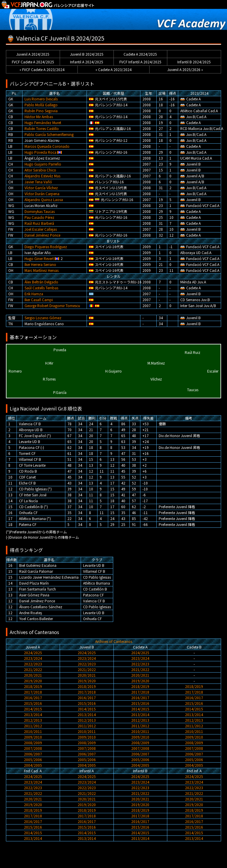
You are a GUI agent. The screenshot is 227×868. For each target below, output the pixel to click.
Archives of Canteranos (114, 641)
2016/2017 (33, 698)
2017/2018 (33, 692)
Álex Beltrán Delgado (41, 282)
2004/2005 (33, 765)
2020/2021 (33, 675)
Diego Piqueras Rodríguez (46, 247)
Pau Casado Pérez (39, 217)
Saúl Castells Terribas (41, 288)
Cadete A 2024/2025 (140, 54)
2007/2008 (33, 748)
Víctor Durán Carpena (42, 194)
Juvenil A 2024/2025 (33, 54)
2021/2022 (33, 669)
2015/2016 (33, 703)
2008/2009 (33, 743)
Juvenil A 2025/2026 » (185, 69)
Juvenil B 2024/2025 (87, 54)
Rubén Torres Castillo (42, 128)
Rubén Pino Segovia (41, 111)
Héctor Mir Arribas (39, 117)
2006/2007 (33, 754)
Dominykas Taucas (40, 211)
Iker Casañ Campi (39, 300)
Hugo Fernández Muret (43, 122)
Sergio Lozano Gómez (43, 318)
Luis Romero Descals (41, 99)
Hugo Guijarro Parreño (43, 164)
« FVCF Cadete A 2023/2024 (42, 69)
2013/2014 (33, 714)
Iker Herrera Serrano (40, 264)
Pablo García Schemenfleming (49, 134)
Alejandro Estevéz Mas (42, 176)
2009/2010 (33, 737)
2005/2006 (33, 759)
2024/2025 (33, 653)
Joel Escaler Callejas (41, 229)
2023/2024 (33, 658)
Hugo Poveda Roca (40, 152)
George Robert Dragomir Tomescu (52, 305)
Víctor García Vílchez (41, 188)
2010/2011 (33, 731)
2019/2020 (33, 681)
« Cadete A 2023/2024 (113, 69)
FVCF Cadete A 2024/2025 (33, 62)
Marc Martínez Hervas (42, 270)
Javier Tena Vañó (38, 182)
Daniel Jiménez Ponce (42, 235)
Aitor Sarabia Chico (40, 170)
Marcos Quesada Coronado (47, 146)
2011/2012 (33, 726)
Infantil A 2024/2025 (87, 62)
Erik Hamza (34, 294)
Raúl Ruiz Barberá (39, 223)
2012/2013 (33, 720)
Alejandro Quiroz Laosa (44, 199)
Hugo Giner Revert (39, 258)
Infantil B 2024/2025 (194, 62)
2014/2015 (33, 709)
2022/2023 (33, 664)
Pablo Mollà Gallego (41, 105)
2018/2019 (33, 686)
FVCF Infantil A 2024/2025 (140, 62)
